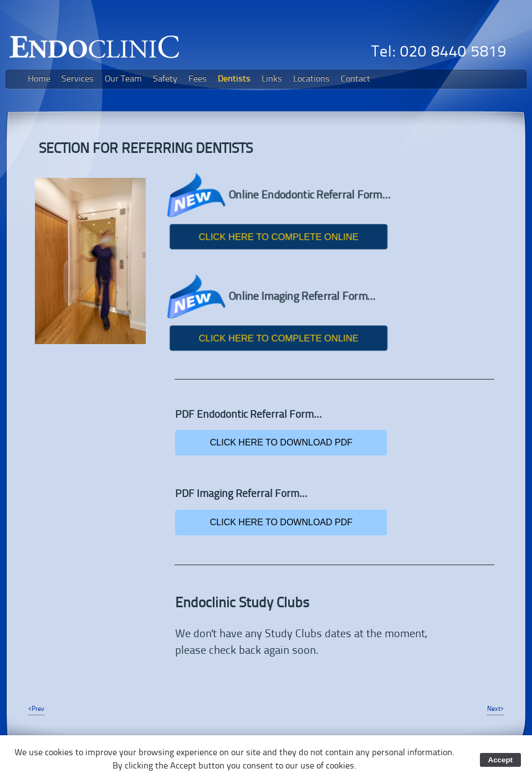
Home (39, 79)
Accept (500, 760)
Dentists (234, 79)
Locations (311, 79)
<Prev (36, 709)
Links (272, 79)
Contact (355, 79)
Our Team (123, 79)
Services (78, 79)
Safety (165, 79)
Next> (495, 709)
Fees (198, 79)
